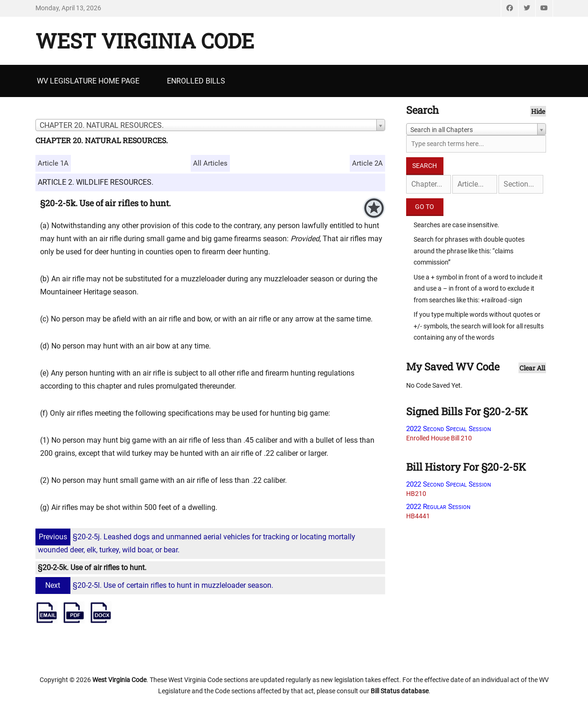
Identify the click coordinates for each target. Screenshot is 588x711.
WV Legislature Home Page (88, 81)
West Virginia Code (145, 41)
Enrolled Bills (196, 81)
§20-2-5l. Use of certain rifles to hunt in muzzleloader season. (156, 585)
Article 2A (367, 163)
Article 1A (53, 163)
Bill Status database (400, 691)
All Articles (210, 163)
